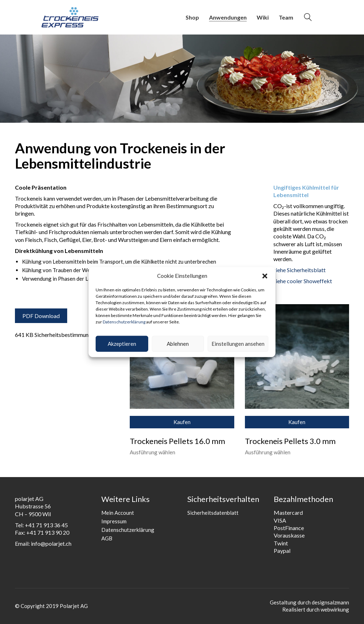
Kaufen (182, 422)
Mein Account (118, 513)
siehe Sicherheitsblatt (299, 270)
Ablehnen (178, 344)
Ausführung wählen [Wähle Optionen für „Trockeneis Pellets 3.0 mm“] (268, 452)
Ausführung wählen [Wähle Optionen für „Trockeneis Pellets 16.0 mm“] (152, 452)
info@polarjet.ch (51, 543)
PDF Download (41, 316)
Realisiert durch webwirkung (316, 609)
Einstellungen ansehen (238, 344)
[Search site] (308, 18)
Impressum (114, 521)
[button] (265, 276)
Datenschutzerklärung (124, 322)
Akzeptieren (122, 344)
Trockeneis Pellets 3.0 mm (290, 441)
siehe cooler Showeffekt (303, 281)
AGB (107, 538)
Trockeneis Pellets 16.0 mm (177, 441)
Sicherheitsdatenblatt (213, 513)
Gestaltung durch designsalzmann (309, 602)
